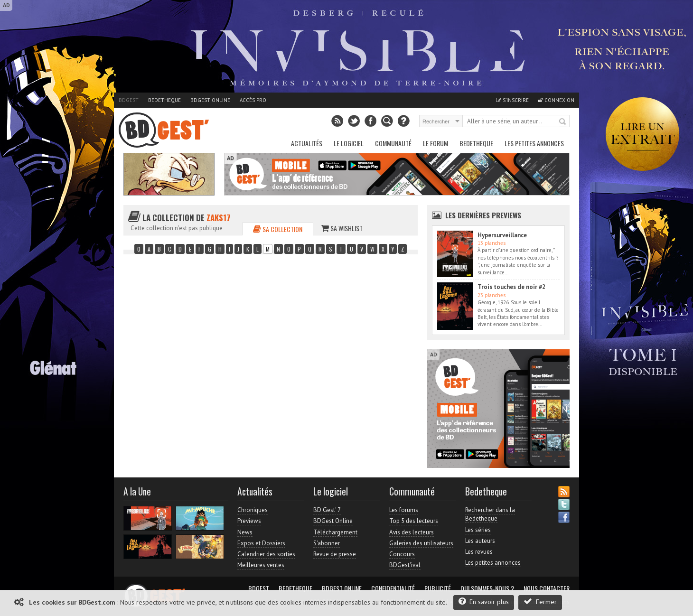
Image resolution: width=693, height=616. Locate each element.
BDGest (129, 100)
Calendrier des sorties (266, 554)
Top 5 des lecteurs (414, 521)
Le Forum (435, 143)
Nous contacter (547, 588)
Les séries (478, 530)
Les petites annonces (534, 143)
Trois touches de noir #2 (511, 287)
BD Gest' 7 (327, 510)
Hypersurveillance (502, 235)
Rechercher (563, 122)
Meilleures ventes (261, 565)
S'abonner (327, 543)
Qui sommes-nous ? (487, 588)
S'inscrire (512, 100)
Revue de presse (335, 554)
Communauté (393, 143)
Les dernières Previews (483, 215)
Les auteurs (480, 541)
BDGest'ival (405, 565)
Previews (249, 521)
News (245, 532)
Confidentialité (393, 588)
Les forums (404, 510)
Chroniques (253, 510)
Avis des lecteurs (412, 532)
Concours (402, 554)
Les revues (479, 552)
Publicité (438, 588)
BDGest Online (210, 100)
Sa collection (278, 229)
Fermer (540, 602)
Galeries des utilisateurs (421, 543)
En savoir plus (484, 602)
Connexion (556, 100)
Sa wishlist (342, 228)
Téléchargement (335, 532)
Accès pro (253, 100)
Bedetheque (164, 100)
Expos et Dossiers (261, 543)
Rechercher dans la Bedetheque (490, 514)
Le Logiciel (349, 143)
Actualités (307, 143)
